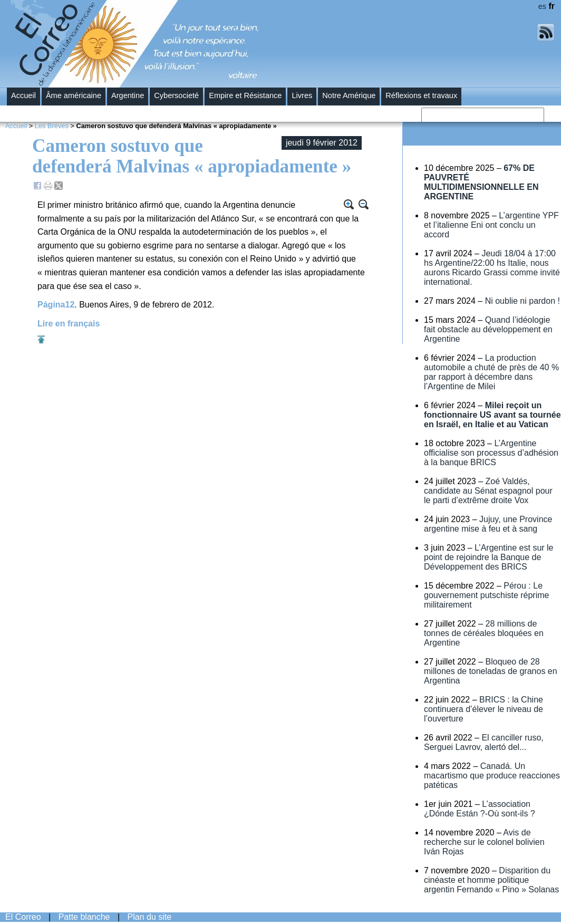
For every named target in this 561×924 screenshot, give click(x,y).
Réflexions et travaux (421, 95)
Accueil (23, 95)
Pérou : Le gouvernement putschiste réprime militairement (486, 595)
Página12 (56, 305)
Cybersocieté (176, 95)
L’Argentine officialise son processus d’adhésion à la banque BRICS (491, 453)
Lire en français (69, 324)
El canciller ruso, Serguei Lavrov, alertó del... (484, 742)
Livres (302, 95)
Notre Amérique (349, 95)
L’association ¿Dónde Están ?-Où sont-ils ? (480, 809)
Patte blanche (84, 917)
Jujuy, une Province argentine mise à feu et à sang (488, 524)
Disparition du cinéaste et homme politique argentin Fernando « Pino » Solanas (491, 880)
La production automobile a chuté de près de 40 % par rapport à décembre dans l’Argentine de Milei (491, 372)
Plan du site (150, 917)
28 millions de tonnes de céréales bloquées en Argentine (484, 633)
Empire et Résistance (245, 95)
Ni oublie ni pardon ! (523, 301)
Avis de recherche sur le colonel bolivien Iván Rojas (484, 842)
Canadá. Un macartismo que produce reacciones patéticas (492, 776)
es (542, 6)
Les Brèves (52, 126)
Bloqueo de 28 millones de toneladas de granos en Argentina (491, 671)
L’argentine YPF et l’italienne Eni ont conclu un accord (491, 225)
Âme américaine (74, 95)
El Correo (23, 917)
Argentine (128, 95)
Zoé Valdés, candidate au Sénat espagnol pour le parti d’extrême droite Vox (488, 491)
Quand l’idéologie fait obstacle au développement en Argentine (488, 329)
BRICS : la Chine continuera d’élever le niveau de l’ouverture (483, 709)
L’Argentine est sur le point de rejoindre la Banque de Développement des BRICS (489, 557)
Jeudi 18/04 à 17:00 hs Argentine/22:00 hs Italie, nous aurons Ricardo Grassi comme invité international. (492, 268)
